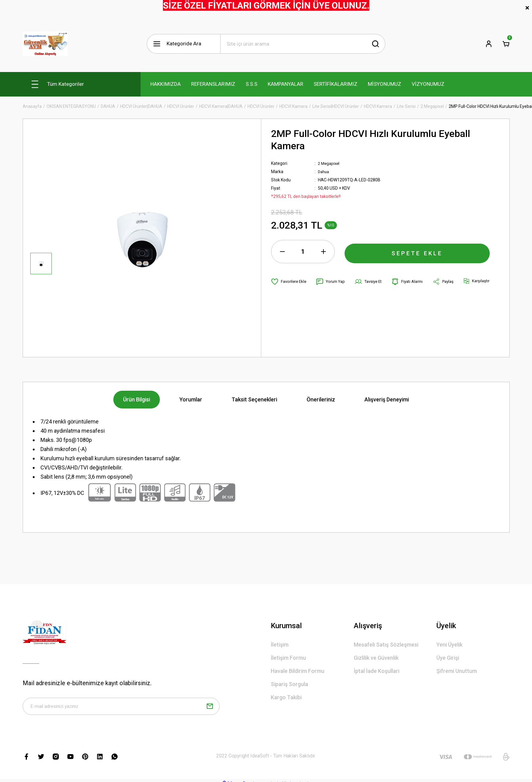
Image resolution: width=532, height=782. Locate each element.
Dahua (324, 172)
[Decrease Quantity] (282, 252)
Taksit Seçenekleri (254, 399)
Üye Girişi (448, 658)
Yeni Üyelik (449, 645)
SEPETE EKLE (417, 252)
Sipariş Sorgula (289, 684)
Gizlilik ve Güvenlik (376, 658)
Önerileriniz (321, 399)
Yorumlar (191, 399)
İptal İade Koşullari (377, 671)
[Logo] (45, 44)
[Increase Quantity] (323, 252)
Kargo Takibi (286, 697)
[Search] (303, 44)
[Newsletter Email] (121, 708)
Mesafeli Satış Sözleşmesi (386, 645)
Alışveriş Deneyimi (387, 399)
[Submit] (210, 708)
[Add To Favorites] (290, 282)
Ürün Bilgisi (137, 399)
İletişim (280, 645)
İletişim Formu (288, 658)
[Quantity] (303, 252)
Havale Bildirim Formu (298, 671)
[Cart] (506, 44)
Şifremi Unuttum (457, 671)
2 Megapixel (330, 163)
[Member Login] (489, 44)
